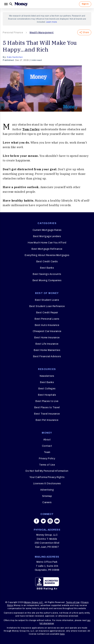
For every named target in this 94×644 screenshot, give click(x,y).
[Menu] (6, 4)
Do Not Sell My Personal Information (47, 471)
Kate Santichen (15, 57)
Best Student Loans (47, 300)
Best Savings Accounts (47, 274)
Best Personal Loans (47, 319)
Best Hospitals (47, 395)
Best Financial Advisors (47, 356)
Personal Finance (13, 33)
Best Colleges (47, 389)
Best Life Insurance (47, 344)
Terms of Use (47, 465)
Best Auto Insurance (47, 325)
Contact (47, 446)
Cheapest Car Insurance (47, 331)
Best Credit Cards (47, 262)
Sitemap (47, 496)
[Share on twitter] (43, 521)
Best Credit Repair (47, 313)
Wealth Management (42, 33)
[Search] (11, 4)
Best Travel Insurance (47, 414)
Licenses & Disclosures (47, 484)
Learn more (51, 22)
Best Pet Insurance (47, 420)
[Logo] (21, 4)
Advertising (47, 490)
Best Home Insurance (47, 338)
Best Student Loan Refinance (47, 306)
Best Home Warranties (47, 350)
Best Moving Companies (47, 280)
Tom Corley (31, 129)
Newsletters (47, 376)
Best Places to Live (47, 401)
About (47, 440)
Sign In (85, 4)
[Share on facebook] (37, 521)
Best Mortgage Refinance (47, 249)
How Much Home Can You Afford (47, 243)
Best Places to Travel (47, 407)
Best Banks (47, 268)
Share (84, 32)
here (62, 634)
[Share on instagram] (50, 521)
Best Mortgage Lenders (47, 236)
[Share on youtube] (57, 521)
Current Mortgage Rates (47, 230)
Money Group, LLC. (34, 602)
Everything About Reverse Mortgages (47, 255)
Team (47, 452)
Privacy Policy (47, 459)
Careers (47, 502)
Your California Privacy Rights (47, 477)
